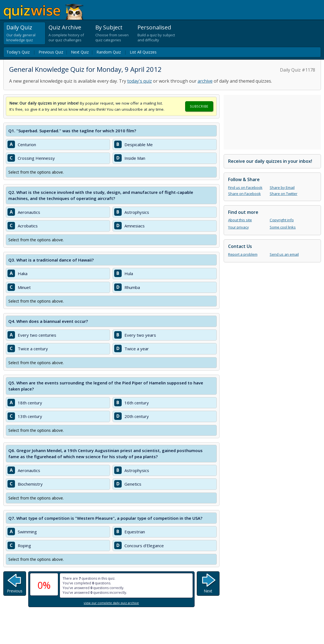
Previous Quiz (51, 52)
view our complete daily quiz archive (111, 603)
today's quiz (140, 81)
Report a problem (243, 254)
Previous (15, 591)
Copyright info (282, 220)
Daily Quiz (19, 27)
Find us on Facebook (245, 187)
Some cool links (283, 227)
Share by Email (282, 187)
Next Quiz (80, 52)
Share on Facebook (244, 194)
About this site (240, 220)
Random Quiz (109, 52)
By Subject (109, 27)
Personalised (154, 27)
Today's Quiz (18, 52)
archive (205, 81)
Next (208, 591)
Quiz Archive (65, 27)
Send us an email (284, 254)
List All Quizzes (143, 52)
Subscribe (199, 106)
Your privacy (238, 227)
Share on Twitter (284, 194)
